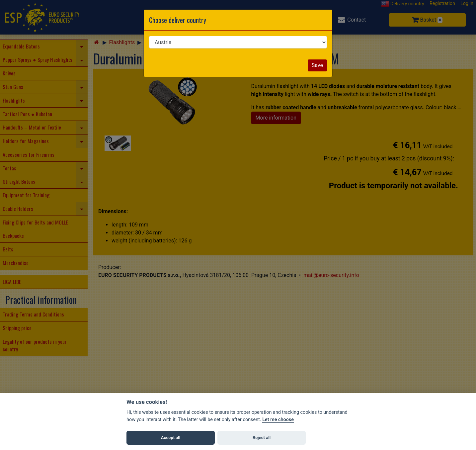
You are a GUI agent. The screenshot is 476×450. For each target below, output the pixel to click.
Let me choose (278, 420)
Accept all (171, 438)
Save (317, 65)
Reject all (262, 438)
